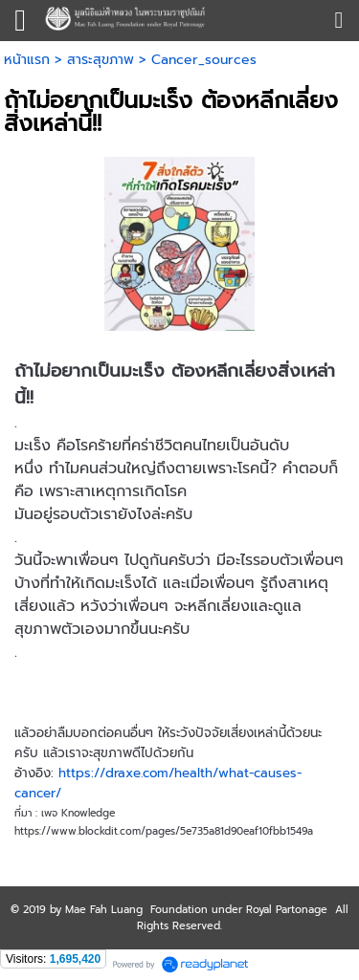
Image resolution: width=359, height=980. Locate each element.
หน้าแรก (27, 60)
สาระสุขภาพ (101, 60)
